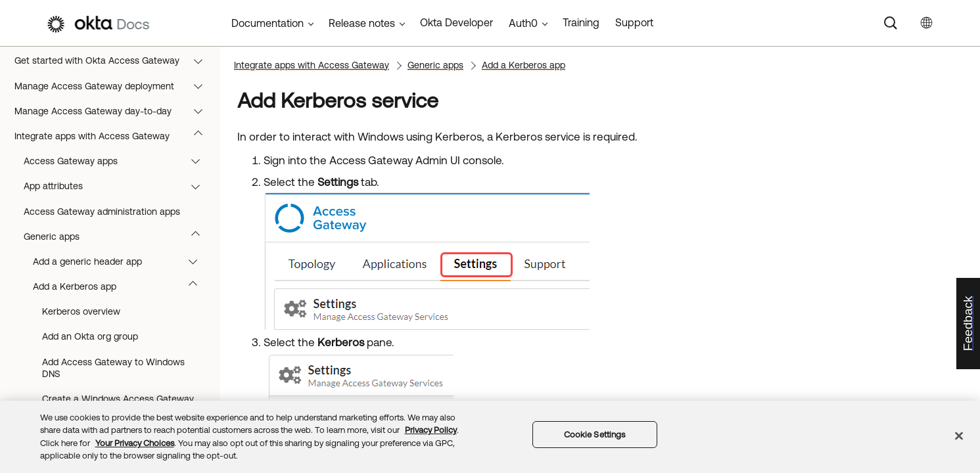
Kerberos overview (81, 311)
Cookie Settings (595, 435)
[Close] (959, 436)
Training (581, 22)
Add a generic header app (121, 261)
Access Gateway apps (118, 161)
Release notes (362, 23)
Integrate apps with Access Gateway (115, 136)
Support (634, 22)
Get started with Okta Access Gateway (115, 60)
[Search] (891, 23)
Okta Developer (456, 22)
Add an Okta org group (90, 336)
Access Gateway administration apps (102, 212)
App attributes (118, 186)
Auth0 (523, 23)
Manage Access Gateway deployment (115, 86)
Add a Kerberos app (121, 286)
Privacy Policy (431, 430)
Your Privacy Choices (135, 443)
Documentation (268, 23)
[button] (201, 60)
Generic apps (118, 236)
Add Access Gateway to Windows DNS (113, 368)
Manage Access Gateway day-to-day (115, 111)
